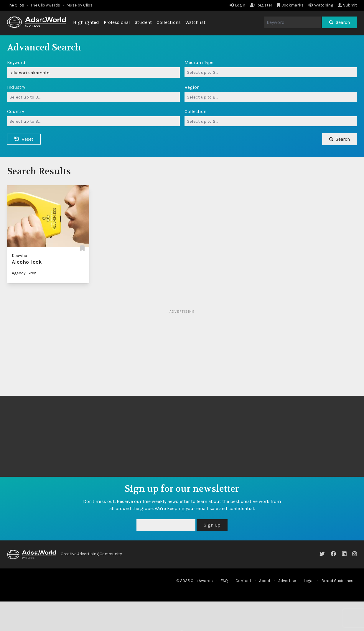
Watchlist (195, 22)
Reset (24, 139)
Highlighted (86, 22)
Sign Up (212, 525)
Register (261, 5)
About (265, 581)
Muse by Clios (79, 5)
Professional (117, 22)
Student (143, 22)
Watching (321, 5)
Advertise (287, 581)
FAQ (224, 581)
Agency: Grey (24, 273)
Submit (347, 5)
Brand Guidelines (337, 581)
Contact (243, 581)
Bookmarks (290, 5)
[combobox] (271, 72)
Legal (309, 581)
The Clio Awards (45, 5)
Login (237, 5)
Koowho (19, 256)
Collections (169, 22)
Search (340, 22)
